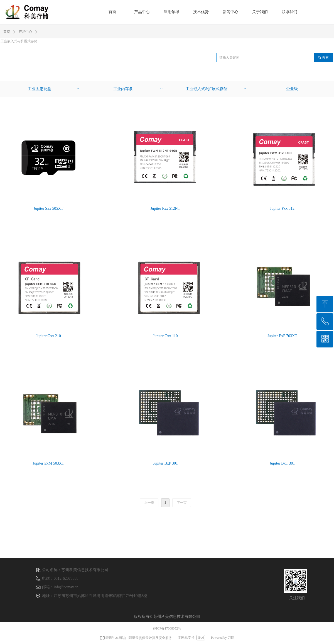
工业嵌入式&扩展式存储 (216, 89)
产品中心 (25, 32)
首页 (7, 32)
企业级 (292, 89)
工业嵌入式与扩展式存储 (19, 41)
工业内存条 (138, 89)
